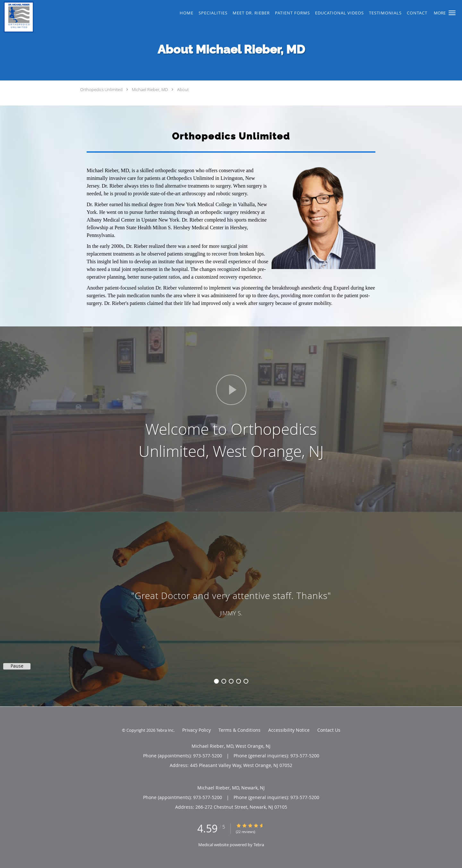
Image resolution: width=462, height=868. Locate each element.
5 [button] (246, 681)
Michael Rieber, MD (150, 89)
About (183, 89)
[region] (231, 603)
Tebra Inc (165, 730)
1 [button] (216, 681)
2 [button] (224, 681)
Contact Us (329, 730)
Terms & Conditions (240, 730)
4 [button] (239, 681)
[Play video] (231, 390)
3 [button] (231, 681)
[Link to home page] (72, 17)
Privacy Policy (197, 730)
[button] (452, 13)
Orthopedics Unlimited (101, 89)
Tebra (259, 845)
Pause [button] (17, 666)
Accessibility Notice (289, 730)
